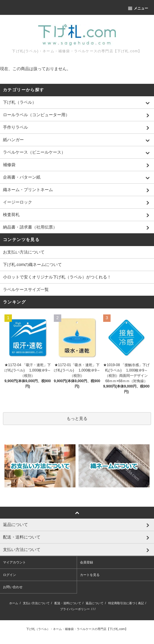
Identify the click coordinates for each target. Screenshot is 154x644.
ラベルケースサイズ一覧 (26, 289)
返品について (95, 603)
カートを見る (90, 575)
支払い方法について (36, 603)
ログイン (10, 575)
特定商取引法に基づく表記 (126, 603)
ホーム (14, 603)
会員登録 (87, 562)
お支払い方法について (24, 252)
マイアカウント (14, 562)
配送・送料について (68, 603)
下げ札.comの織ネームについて (32, 264)
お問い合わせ (13, 587)
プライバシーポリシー (75, 609)
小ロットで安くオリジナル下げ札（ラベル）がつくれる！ (57, 277)
